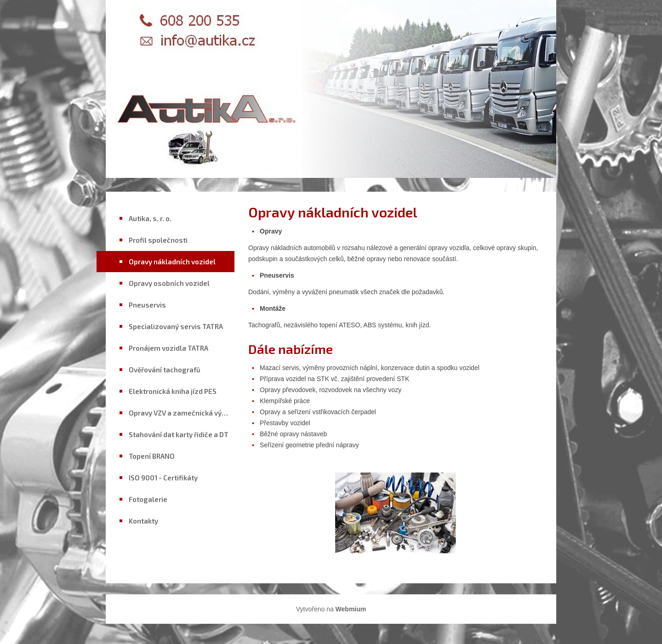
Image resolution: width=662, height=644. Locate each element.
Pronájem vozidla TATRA (168, 348)
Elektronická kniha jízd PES (173, 391)
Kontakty (143, 521)
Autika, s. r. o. (150, 218)
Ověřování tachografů (165, 370)
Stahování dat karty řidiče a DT (179, 434)
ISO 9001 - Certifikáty (163, 478)
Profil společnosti (158, 240)
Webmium (351, 609)
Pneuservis (147, 305)
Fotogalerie (148, 499)
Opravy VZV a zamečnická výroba (182, 413)
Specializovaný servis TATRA (176, 326)
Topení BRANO (152, 456)
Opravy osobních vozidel (169, 283)
